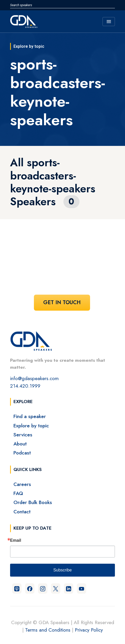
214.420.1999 (25, 386)
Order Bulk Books (33, 502)
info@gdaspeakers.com (34, 378)
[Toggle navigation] (109, 22)
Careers (22, 484)
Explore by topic (31, 426)
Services (23, 435)
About (20, 444)
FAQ (18, 493)
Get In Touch (62, 303)
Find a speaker (30, 416)
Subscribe (62, 570)
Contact (22, 512)
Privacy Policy (89, 630)
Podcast (22, 453)
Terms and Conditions (48, 630)
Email (16, 540)
